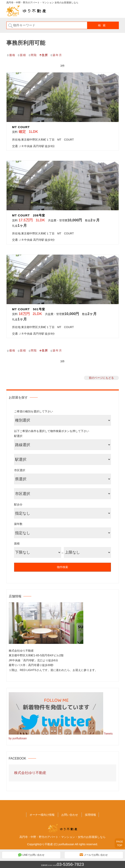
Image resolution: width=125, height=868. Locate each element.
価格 (11, 55)
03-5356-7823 (70, 864)
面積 (22, 55)
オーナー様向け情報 (42, 815)
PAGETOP (120, 843)
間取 (33, 55)
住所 (43, 55)
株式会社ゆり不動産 (30, 773)
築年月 (56, 55)
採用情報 (90, 815)
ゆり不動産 (46, 844)
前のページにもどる (101, 378)
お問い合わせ (70, 815)
